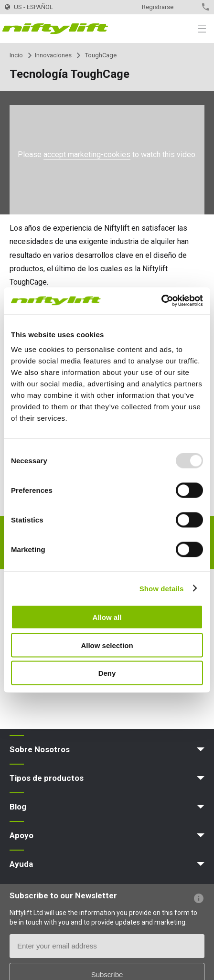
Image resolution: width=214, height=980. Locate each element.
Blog (18, 807)
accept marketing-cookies (87, 154)
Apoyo (21, 835)
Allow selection (107, 645)
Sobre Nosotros (40, 749)
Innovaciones (53, 55)
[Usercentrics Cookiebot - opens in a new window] (161, 301)
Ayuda (21, 864)
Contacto (189, 7)
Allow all (107, 617)
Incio (16, 55)
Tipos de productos (47, 778)
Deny (107, 673)
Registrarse (158, 7)
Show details (162, 588)
